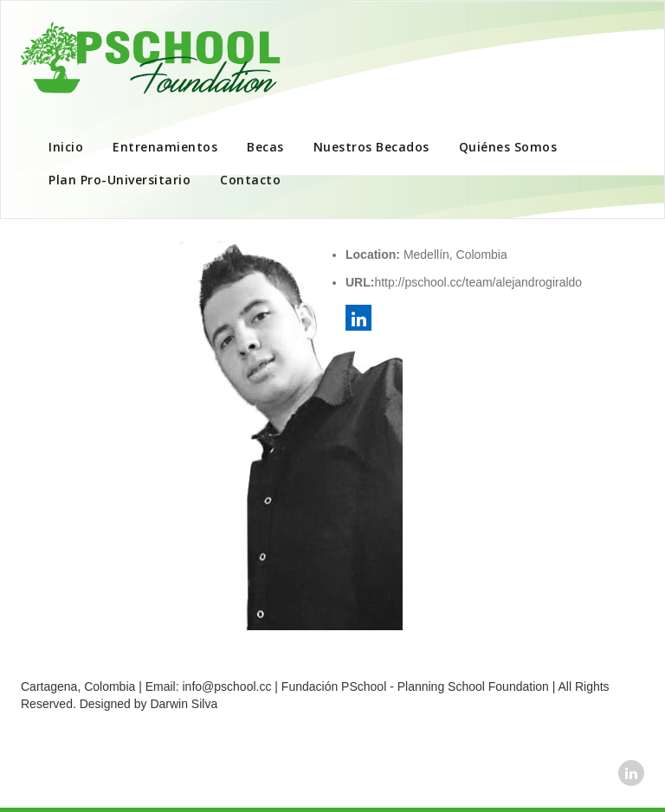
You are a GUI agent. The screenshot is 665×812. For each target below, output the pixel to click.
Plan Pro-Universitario (119, 180)
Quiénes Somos (508, 147)
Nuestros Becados (371, 147)
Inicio (66, 147)
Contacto (250, 180)
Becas (265, 147)
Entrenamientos (165, 147)
